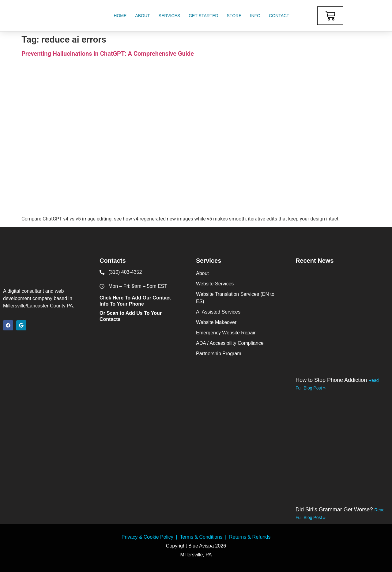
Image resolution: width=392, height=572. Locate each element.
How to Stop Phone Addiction (332, 380)
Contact (279, 16)
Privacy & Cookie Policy (147, 537)
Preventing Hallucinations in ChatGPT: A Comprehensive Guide (108, 54)
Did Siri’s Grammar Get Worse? (335, 510)
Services (170, 16)
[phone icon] (140, 272)
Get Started (203, 16)
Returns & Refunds (250, 537)
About (142, 16)
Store (234, 16)
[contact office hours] (140, 286)
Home (120, 16)
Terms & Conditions (201, 537)
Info (255, 16)
